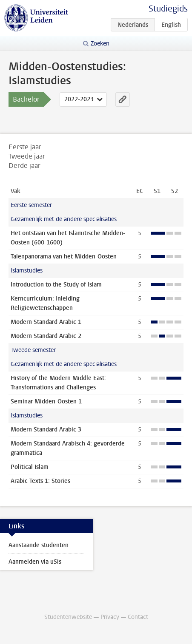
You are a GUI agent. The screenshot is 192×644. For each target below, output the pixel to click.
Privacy (110, 617)
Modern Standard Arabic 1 (46, 322)
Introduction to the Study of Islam (56, 285)
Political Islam (30, 467)
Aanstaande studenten (39, 545)
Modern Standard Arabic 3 (46, 430)
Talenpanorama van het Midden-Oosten (64, 257)
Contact (138, 617)
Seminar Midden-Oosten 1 (46, 401)
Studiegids (168, 9)
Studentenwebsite (68, 617)
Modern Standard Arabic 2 (46, 336)
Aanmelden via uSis (35, 562)
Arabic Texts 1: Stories (40, 481)
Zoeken (100, 44)
